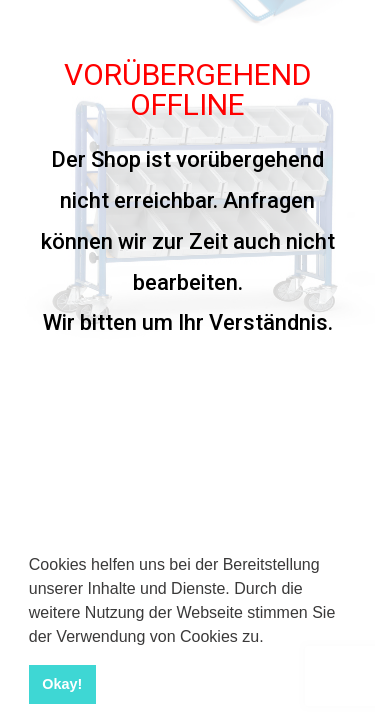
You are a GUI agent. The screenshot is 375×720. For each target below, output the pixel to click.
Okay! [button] (62, 684)
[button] (271, 638)
